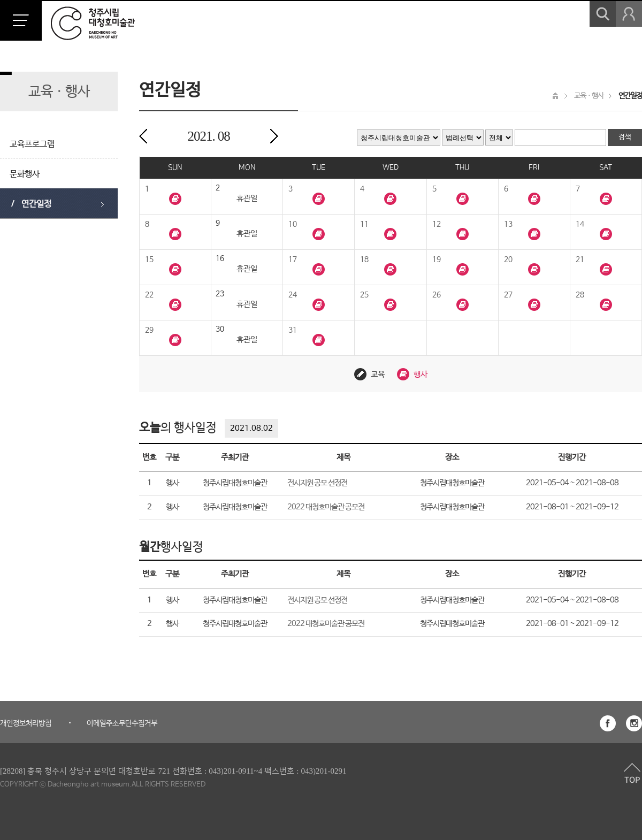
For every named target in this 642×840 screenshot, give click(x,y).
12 (437, 224)
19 (437, 259)
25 (364, 295)
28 (580, 295)
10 (293, 224)
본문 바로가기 (0, 0)
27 (508, 295)
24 (293, 295)
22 (149, 295)
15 (149, 259)
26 (437, 295)
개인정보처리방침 (26, 723)
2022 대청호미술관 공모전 (326, 507)
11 (364, 224)
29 (149, 330)
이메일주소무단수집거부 (122, 723)
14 (580, 224)
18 (364, 259)
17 (293, 259)
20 (508, 259)
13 (508, 224)
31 (293, 330)
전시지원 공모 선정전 (317, 483)
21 (580, 259)
